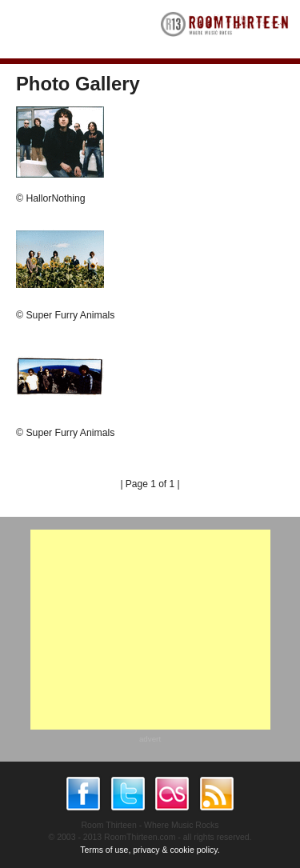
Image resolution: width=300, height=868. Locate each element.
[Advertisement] (150, 630)
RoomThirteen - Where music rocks (225, 29)
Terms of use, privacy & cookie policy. (150, 850)
